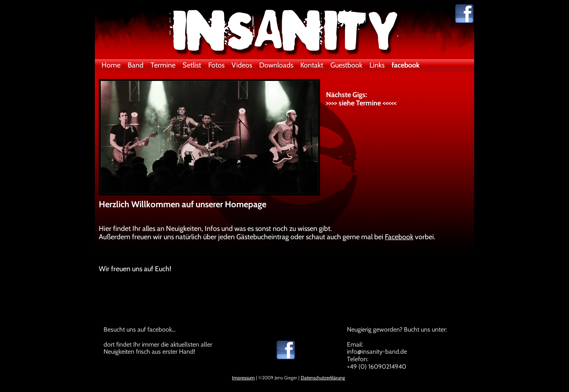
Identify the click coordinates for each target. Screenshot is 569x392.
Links (377, 65)
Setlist (192, 65)
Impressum (243, 378)
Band (136, 65)
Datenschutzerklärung (323, 378)
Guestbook (346, 65)
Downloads (276, 65)
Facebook (399, 237)
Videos (242, 65)
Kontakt (312, 65)
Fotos (216, 65)
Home (111, 65)
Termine (163, 65)
